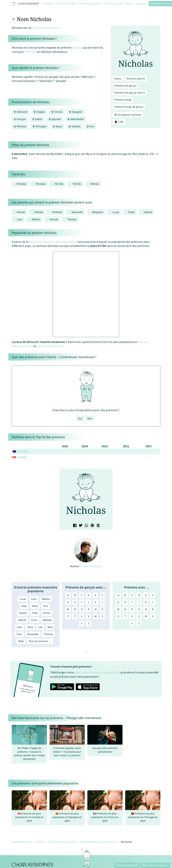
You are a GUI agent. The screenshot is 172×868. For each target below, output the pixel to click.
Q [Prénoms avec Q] (146, 609)
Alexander (77, 212)
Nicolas (77, 47)
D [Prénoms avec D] (139, 595)
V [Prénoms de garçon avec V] (89, 616)
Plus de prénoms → (40, 641)
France (142, 342)
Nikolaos (30, 52)
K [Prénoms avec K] (146, 602)
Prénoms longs (123, 100)
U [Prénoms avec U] (132, 616)
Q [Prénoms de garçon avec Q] (96, 609)
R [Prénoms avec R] (153, 609)
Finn (46, 606)
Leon (20, 627)
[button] (64, 496)
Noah (132, 212)
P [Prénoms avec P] (139, 609)
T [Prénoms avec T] (125, 616)
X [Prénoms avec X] (153, 616)
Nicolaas (41, 184)
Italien (37, 119)
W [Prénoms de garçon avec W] (95, 616)
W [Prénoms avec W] (146, 616)
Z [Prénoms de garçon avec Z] (89, 623)
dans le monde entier (50, 346)
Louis (34, 620)
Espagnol (75, 112)
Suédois (74, 126)
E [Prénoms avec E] (146, 595)
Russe (57, 126)
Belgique (17, 346)
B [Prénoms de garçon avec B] (75, 595)
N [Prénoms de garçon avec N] (75, 609)
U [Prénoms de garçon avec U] (82, 616)
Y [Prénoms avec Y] (132, 623)
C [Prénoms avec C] (132, 595)
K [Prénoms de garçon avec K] (95, 602)
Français (20, 119)
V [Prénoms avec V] (139, 616)
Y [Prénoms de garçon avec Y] (82, 623)
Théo (35, 613)
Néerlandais (76, 119)
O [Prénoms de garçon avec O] (82, 609)
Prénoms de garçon (90, 3)
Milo (50, 627)
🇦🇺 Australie (21, 451)
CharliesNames (21, 842)
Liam (20, 219)
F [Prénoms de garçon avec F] (102, 595)
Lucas (116, 212)
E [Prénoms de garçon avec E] (96, 595)
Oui (80, 418)
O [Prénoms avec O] (132, 609)
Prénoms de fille (66, 3)
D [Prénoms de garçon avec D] (89, 595)
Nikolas (95, 184)
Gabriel (148, 212)
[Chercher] (141, 4)
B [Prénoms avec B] (125, 595)
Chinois (57, 112)
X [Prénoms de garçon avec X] (102, 616)
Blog (129, 3)
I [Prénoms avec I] (132, 602)
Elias (24, 606)
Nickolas (22, 184)
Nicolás (77, 184)
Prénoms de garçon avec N (130, 93)
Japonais (55, 119)
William (36, 219)
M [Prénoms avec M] (118, 609)
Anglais (39, 112)
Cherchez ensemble (127, 865)
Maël (21, 641)
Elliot (30, 627)
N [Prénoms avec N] (125, 609)
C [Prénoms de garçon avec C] (82, 595)
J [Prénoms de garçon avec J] (89, 602)
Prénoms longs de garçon (129, 107)
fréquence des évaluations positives (52, 242)
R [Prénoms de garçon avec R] (102, 609)
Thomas (72, 219)
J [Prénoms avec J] (139, 602)
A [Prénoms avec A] (118, 595)
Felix (19, 634)
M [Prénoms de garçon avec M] (68, 609)
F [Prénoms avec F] (153, 595)
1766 (119, 122)
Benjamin (98, 212)
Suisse (29, 346)
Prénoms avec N (136, 79)
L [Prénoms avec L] (153, 602)
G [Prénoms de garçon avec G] (68, 602)
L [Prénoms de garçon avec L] (102, 602)
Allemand (20, 112)
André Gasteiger (91, 566)
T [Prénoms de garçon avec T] (75, 616)
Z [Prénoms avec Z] (139, 623)
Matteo (46, 599)
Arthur (47, 613)
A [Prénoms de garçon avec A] (68, 595)
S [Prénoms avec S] (118, 616)
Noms (118, 79)
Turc (91, 126)
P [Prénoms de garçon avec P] (89, 609)
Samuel (54, 219)
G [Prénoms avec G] (118, 602)
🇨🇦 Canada (20, 457)
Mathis (23, 613)
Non (90, 418)
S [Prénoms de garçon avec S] (68, 616)
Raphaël (47, 620)
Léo (40, 627)
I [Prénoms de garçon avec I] (82, 602)
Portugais (39, 126)
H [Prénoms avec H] (125, 602)
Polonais (20, 126)
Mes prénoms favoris (155, 865)
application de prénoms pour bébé (97, 672)
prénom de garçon (47, 28)
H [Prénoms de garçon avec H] (75, 602)
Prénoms (48, 3)
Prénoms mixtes (114, 3)
